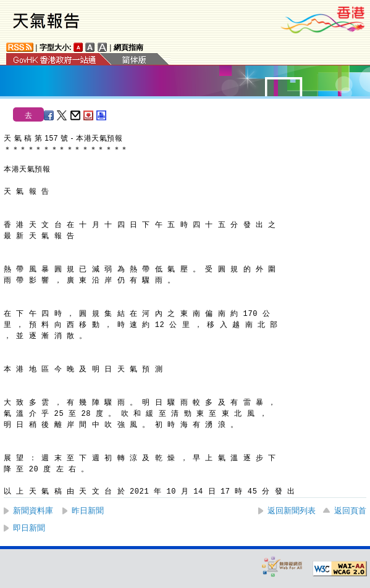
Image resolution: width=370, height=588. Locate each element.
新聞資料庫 (33, 511)
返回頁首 (350, 511)
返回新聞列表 (292, 511)
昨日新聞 (88, 511)
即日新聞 (29, 528)
